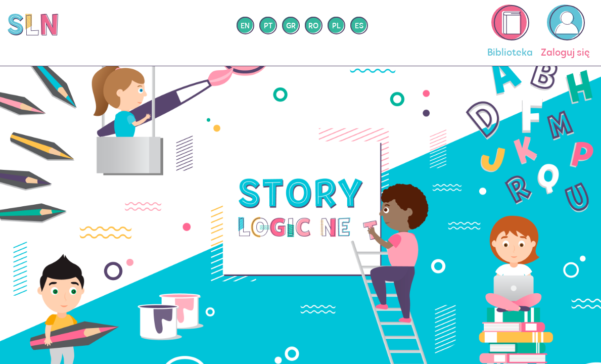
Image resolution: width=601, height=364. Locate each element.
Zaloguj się (565, 32)
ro (313, 26)
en (245, 26)
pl (336, 26)
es (359, 26)
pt (268, 26)
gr (291, 26)
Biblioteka (510, 32)
